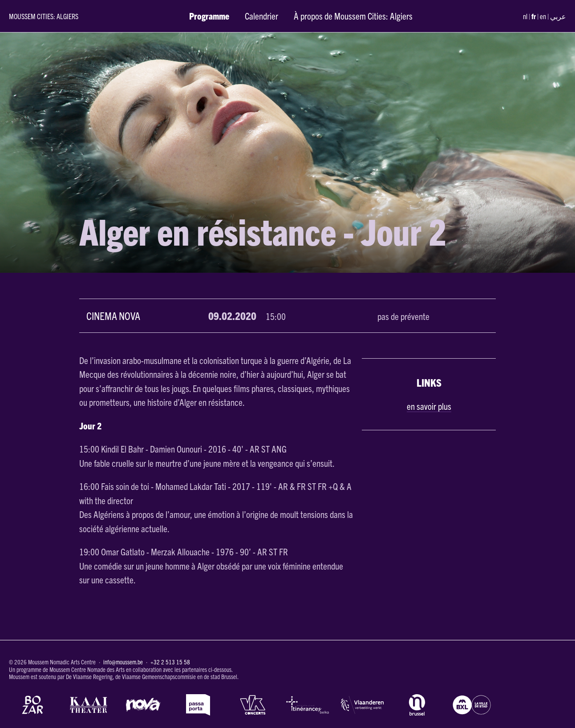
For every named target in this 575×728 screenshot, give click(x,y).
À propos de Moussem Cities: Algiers (353, 16)
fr (534, 16)
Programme (209, 16)
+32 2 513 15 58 (170, 662)
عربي (558, 16)
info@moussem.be (123, 662)
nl (525, 16)
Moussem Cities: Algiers (44, 16)
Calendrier (261, 16)
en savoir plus (429, 406)
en (543, 16)
